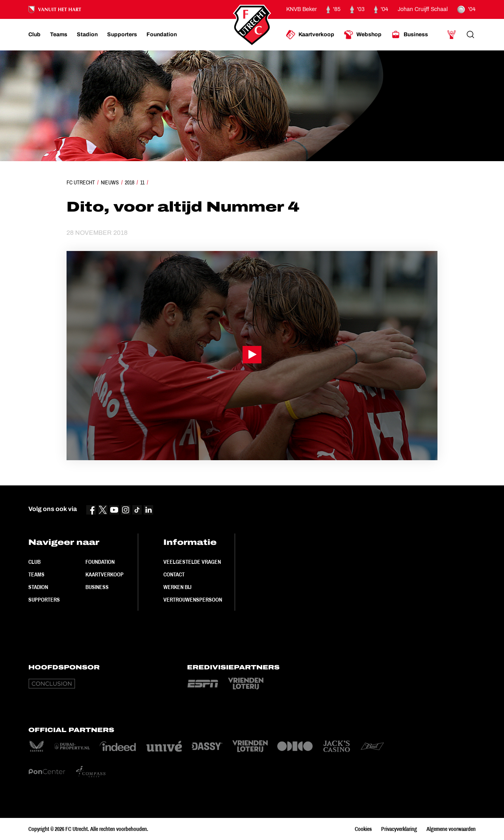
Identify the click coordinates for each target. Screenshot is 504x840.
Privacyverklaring (399, 829)
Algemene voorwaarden (451, 829)
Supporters (44, 600)
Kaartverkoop (105, 574)
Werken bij (177, 587)
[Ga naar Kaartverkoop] (310, 35)
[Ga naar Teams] (59, 35)
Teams (36, 574)
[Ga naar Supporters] (122, 35)
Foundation (100, 562)
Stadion (38, 587)
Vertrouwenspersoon (193, 600)
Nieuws (110, 182)
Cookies (363, 829)
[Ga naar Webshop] (363, 35)
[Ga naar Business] (409, 35)
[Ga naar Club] (34, 35)
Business (97, 587)
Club (34, 562)
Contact (174, 574)
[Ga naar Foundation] (162, 35)
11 (142, 182)
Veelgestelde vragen (192, 562)
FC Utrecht (81, 182)
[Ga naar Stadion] (87, 35)
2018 (130, 182)
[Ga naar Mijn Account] (452, 35)
